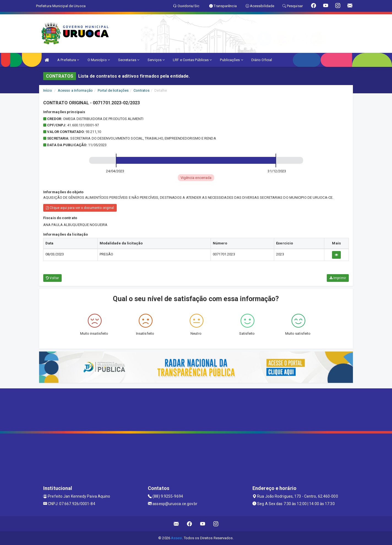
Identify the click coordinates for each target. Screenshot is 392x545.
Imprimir (338, 278)
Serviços (156, 60)
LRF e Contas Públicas (192, 60)
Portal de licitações (113, 90)
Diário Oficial (262, 60)
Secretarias (129, 60)
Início (48, 90)
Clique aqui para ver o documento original (80, 208)
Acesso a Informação (75, 90)
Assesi (177, 538)
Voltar (52, 278)
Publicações (231, 60)
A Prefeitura (68, 60)
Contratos (141, 90)
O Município (99, 60)
